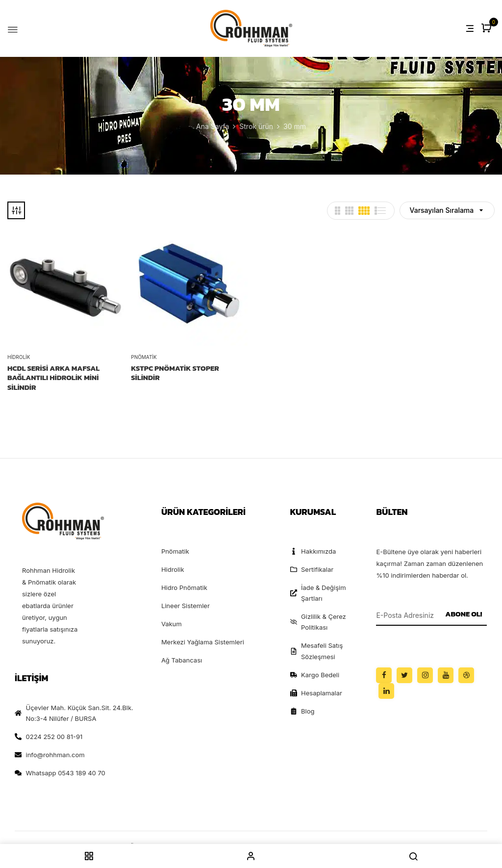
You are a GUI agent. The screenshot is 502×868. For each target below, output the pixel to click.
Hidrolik (19, 357)
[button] (488, 29)
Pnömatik (144, 357)
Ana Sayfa (213, 126)
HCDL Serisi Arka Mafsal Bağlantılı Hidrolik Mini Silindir (53, 378)
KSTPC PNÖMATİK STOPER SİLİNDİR (175, 373)
